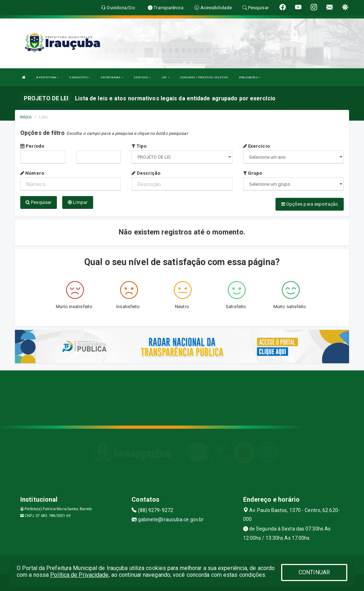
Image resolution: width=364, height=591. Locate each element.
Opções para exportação (310, 204)
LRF (165, 77)
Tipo (139, 146)
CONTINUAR (314, 572)
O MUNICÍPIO (80, 77)
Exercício (256, 146)
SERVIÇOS (142, 77)
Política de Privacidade (79, 575)
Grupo (253, 173)
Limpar (78, 202)
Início (26, 117)
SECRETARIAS (112, 77)
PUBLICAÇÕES (250, 77)
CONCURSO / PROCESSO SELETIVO (204, 77)
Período (32, 146)
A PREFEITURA (47, 77)
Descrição (146, 173)
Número (32, 173)
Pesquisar (39, 202)
